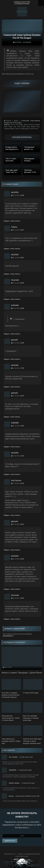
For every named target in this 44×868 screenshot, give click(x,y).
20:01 (22, 524)
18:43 (22, 598)
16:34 (22, 426)
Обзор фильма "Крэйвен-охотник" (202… (28, 796)
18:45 (22, 559)
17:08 (22, 368)
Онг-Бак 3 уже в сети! (26, 757)
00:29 (22, 283)
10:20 (22, 483)
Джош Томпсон (29, 125)
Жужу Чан (12, 127)
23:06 (22, 308)
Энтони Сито (34, 129)
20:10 (22, 396)
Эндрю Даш (25, 129)
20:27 (22, 230)
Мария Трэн (35, 127)
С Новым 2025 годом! (25, 770)
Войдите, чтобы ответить (12, 221)
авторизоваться (8, 636)
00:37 (22, 258)
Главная (8, 121)
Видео (16, 121)
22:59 (22, 343)
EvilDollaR (28, 42)
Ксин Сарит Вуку (23, 127)
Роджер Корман (9, 129)
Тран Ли (18, 129)
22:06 (22, 195)
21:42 (22, 456)
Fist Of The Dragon (17, 125)
